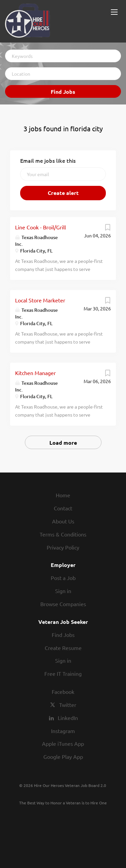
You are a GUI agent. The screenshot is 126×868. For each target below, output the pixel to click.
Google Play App (63, 756)
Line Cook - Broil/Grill (40, 227)
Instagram (63, 731)
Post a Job (63, 578)
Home (63, 495)
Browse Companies (63, 604)
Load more (63, 443)
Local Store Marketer (40, 300)
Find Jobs (63, 92)
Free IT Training (63, 673)
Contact (63, 508)
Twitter (68, 705)
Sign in (63, 591)
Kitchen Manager (35, 373)
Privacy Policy (63, 547)
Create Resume (63, 648)
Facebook (63, 692)
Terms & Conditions (63, 534)
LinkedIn (68, 718)
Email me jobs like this (48, 160)
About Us (63, 521)
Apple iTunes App (63, 743)
